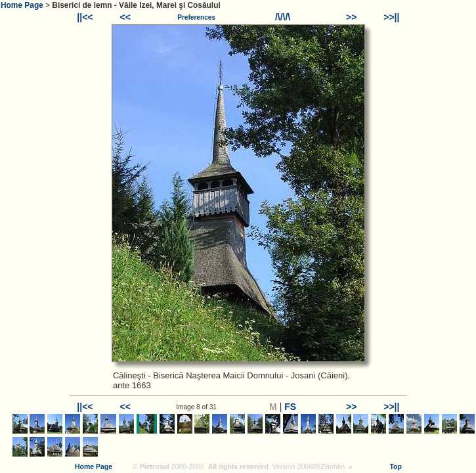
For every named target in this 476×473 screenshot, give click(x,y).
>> (351, 17)
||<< (85, 17)
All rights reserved (238, 466)
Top (395, 466)
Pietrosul (155, 466)
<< (125, 17)
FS (290, 407)
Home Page (22, 5)
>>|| (391, 17)
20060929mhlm (321, 466)
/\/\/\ (283, 17)
